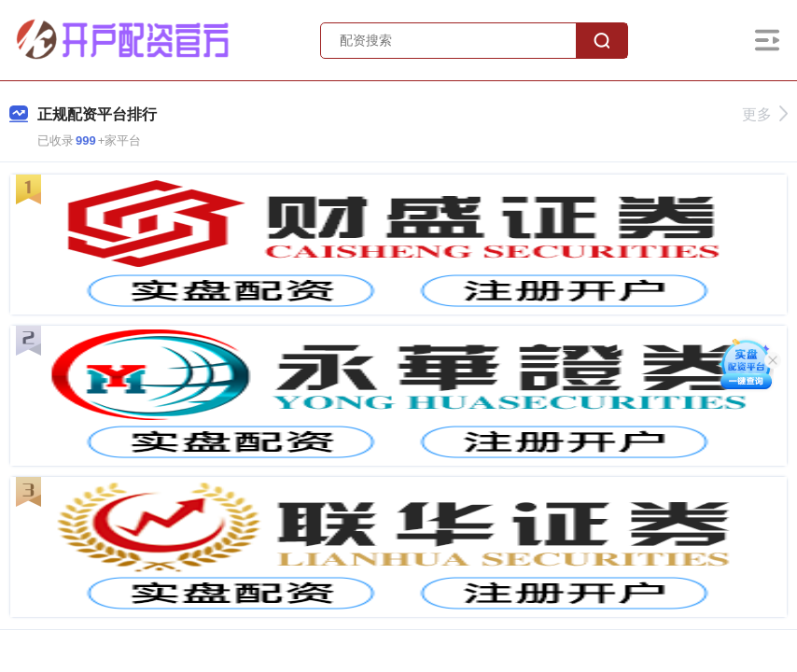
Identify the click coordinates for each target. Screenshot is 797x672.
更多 (765, 114)
